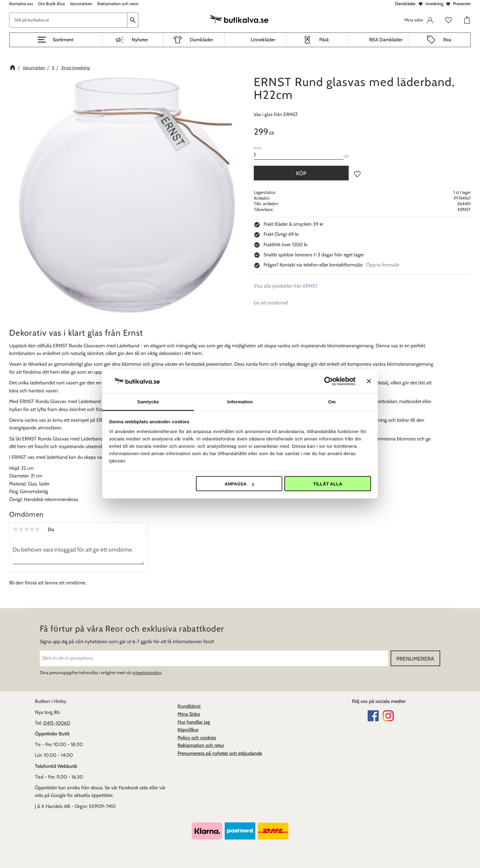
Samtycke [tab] (148, 401)
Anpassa (239, 484)
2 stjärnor (21, 529)
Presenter (462, 4)
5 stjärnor (37, 529)
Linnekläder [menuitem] (263, 40)
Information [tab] (240, 401)
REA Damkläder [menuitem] (386, 40)
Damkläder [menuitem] (201, 40)
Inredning (434, 4)
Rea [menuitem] (447, 40)
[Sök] (133, 20)
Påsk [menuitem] (324, 40)
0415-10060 (57, 723)
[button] (56, 40)
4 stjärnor (32, 529)
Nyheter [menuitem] (140, 40)
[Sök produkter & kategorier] (68, 20)
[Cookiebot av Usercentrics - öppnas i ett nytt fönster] (329, 381)
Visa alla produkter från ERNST (286, 286)
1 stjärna (15, 529)
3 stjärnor (26, 529)
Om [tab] (332, 401)
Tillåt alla (328, 484)
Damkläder (405, 4)
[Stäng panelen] (369, 381)
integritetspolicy (147, 673)
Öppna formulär (383, 265)
